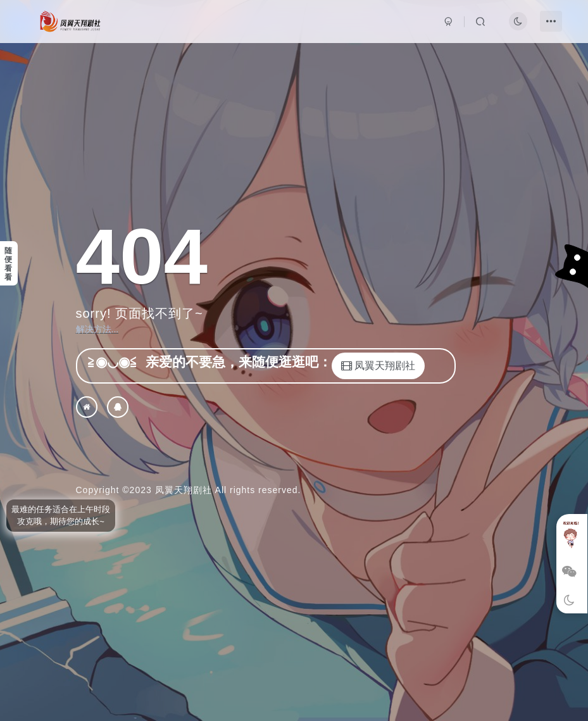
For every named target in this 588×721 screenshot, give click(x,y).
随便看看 (8, 264)
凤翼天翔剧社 (184, 490)
